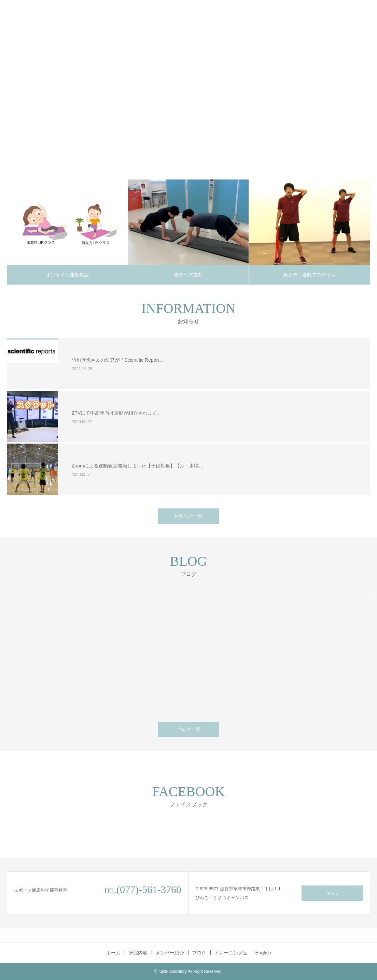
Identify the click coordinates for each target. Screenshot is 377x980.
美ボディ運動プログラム (309, 275)
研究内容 (138, 953)
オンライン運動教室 (67, 275)
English (263, 953)
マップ (332, 893)
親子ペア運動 (188, 275)
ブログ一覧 (188, 729)
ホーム (113, 953)
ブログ (199, 953)
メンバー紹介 (170, 953)
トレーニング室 (231, 953)
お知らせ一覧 (188, 516)
